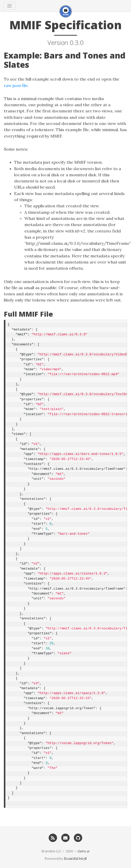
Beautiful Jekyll (75, 859)
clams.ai (83, 851)
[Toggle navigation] (9, 6)
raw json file (16, 85)
